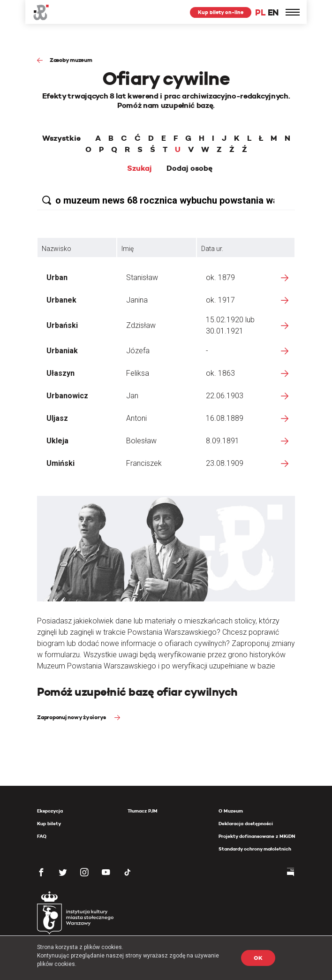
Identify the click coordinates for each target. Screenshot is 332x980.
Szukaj (140, 168)
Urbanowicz (67, 396)
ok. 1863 (220, 373)
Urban (57, 277)
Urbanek (61, 300)
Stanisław (142, 277)
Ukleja (57, 441)
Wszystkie (61, 138)
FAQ (42, 836)
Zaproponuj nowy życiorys (72, 717)
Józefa (138, 351)
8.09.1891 (223, 441)
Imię (128, 249)
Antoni (136, 418)
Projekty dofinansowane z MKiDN (257, 836)
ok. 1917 (220, 300)
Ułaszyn (60, 373)
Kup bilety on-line (221, 12)
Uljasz (57, 418)
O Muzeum (231, 811)
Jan (132, 396)
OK (258, 958)
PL (260, 12)
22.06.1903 (225, 396)
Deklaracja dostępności (246, 824)
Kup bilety (49, 824)
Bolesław (141, 441)
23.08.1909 (225, 463)
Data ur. (212, 249)
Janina (137, 300)
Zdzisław (141, 325)
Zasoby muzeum (71, 60)
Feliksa (138, 373)
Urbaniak (62, 351)
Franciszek (144, 463)
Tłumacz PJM (143, 811)
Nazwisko (57, 249)
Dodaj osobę (189, 168)
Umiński (60, 463)
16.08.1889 (225, 418)
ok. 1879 (220, 277)
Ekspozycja (50, 811)
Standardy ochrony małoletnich (255, 849)
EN (273, 12)
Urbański (62, 325)
